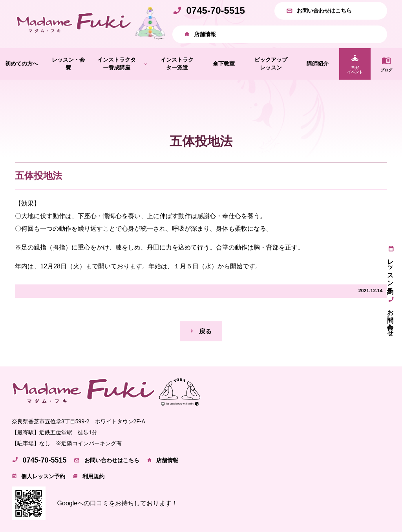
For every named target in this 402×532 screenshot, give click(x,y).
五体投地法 (38, 176)
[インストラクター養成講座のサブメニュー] (146, 64)
